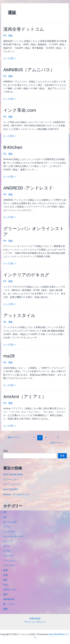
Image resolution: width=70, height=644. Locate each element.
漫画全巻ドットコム (24, 29)
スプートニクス (11, 480)
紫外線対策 (9, 599)
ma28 (9, 356)
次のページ (58, 443)
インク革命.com (20, 110)
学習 (5, 575)
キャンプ (8, 541)
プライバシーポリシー (35, 622)
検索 (5, 451)
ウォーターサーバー (13, 537)
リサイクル (9, 565)
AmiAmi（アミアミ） (25, 397)
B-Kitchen (13, 147)
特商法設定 (35, 619)
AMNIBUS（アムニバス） (29, 70)
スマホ (7, 551)
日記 (5, 585)
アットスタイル (19, 315)
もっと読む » (10, 58)
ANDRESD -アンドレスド (28, 188)
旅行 (5, 580)
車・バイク (9, 604)
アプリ (7, 527)
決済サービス (10, 590)
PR (5, 36)
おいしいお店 (10, 522)
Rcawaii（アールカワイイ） (17, 494)
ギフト (7, 546)
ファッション (10, 561)
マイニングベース (12, 484)
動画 (5, 570)
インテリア (9, 532)
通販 (11, 36)
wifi (5, 517)
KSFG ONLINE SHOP (13, 475)
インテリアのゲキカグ (26, 275)
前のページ (12, 437)
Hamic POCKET (11, 489)
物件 (5, 594)
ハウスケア (9, 556)
